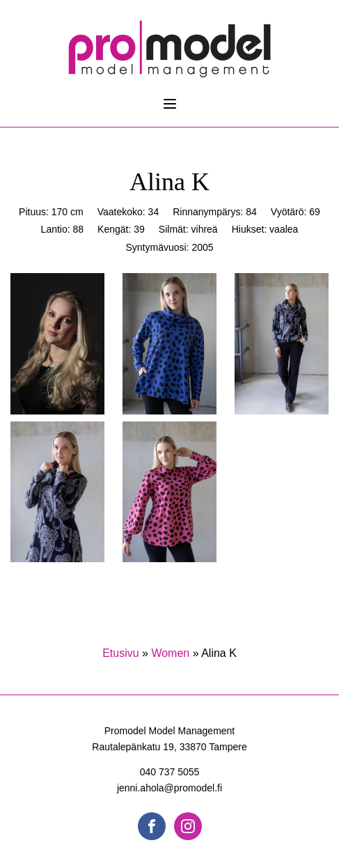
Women (170, 653)
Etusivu (120, 653)
